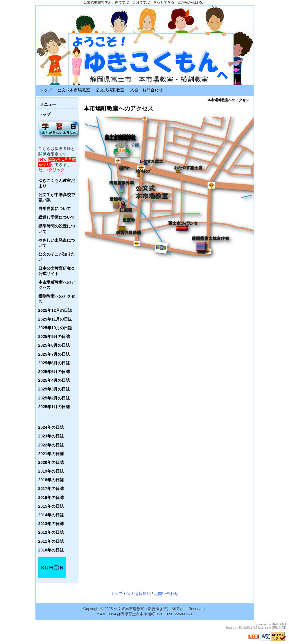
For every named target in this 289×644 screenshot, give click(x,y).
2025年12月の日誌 (55, 310)
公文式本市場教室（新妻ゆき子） (142, 609)
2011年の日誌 (51, 541)
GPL (275, 628)
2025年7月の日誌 (54, 354)
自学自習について (55, 209)
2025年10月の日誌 (55, 328)
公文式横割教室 (110, 90)
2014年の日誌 (51, 515)
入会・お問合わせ (146, 90)
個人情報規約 (139, 594)
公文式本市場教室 (74, 90)
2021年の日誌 (51, 454)
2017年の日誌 (51, 489)
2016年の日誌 (51, 498)
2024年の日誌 (51, 427)
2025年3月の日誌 (54, 389)
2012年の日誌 (51, 532)
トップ (46, 90)
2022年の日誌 (51, 445)
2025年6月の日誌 (54, 363)
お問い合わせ (166, 594)
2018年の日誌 (51, 480)
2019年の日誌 (51, 471)
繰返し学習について (57, 217)
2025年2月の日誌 (54, 398)
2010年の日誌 (51, 550)
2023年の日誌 (51, 436)
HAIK (275, 624)
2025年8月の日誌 (54, 345)
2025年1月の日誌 (54, 407)
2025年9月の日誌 (54, 337)
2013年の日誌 (51, 524)
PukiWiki (245, 628)
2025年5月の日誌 (54, 372)
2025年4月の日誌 (54, 380)
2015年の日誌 (51, 506)
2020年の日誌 (51, 462)
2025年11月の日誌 (55, 319)
